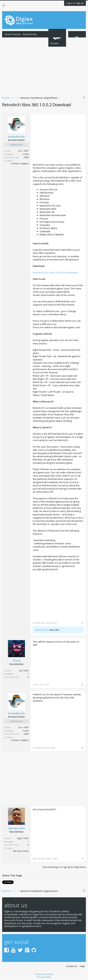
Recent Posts (30, 34)
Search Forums (13, 34)
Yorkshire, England (20, 163)
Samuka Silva (42, 630)
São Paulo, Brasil (21, 851)
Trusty (17, 661)
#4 (82, 859)
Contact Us (72, 966)
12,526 (26, 154)
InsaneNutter (16, 137)
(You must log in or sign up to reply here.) (64, 867)
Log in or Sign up (75, 3)
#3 (82, 748)
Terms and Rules (44, 974)
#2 (82, 685)
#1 (82, 623)
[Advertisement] (44, 66)
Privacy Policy (44, 977)
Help (82, 966)
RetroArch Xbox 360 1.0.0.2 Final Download (55, 272)
